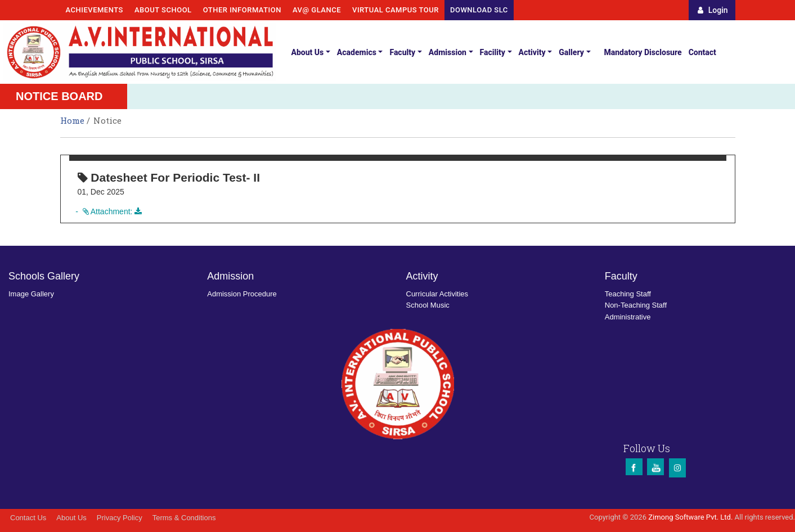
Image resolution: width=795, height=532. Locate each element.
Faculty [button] (402, 52)
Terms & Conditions (184, 518)
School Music (428, 305)
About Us (71, 518)
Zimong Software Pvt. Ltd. (690, 517)
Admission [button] (448, 52)
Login (713, 10)
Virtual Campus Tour (396, 10)
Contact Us (28, 518)
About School (163, 10)
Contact (702, 52)
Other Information (242, 10)
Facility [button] (493, 52)
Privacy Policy (120, 518)
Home (73, 120)
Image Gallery (31, 294)
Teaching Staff (628, 294)
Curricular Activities (437, 294)
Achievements (95, 10)
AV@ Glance (317, 10)
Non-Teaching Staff (636, 305)
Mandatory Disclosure (643, 52)
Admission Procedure (242, 294)
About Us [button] (307, 52)
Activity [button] (532, 52)
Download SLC (479, 10)
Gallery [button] (571, 52)
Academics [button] (357, 52)
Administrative (628, 317)
